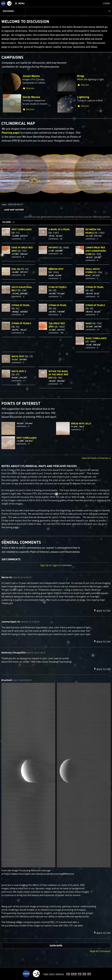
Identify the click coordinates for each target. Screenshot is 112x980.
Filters (7, 222)
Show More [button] (56, 946)
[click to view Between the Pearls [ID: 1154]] (27, 187)
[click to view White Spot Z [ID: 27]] (52, 163)
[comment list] (56, 755)
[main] (56, 490)
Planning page (10, 133)
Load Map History (14, 210)
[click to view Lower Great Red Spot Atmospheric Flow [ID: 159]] (39, 183)
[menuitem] (20, 3)
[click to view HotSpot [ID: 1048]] (41, 172)
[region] (56, 174)
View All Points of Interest (96, 458)
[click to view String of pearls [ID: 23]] (93, 186)
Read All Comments (100, 951)
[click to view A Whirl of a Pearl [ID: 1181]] (102, 186)
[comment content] (56, 594)
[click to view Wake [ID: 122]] (31, 181)
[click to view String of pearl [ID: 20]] (87, 186)
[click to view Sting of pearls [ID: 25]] (52, 187)
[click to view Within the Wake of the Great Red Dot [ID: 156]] (33, 183)
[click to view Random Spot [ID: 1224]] (99, 167)
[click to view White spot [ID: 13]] (28, 169)
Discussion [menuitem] (8, 11)
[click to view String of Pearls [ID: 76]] (64, 186)
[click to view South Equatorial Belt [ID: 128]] (22, 177)
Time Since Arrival (54, 974)
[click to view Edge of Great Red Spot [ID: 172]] (38, 181)
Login (55, 565)
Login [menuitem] (106, 3)
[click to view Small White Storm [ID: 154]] (66, 158)
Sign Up (44, 565)
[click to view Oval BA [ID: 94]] (10, 182)
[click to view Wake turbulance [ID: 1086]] (33, 178)
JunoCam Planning (92, 217)
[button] (102, 610)
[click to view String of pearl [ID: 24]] (6, 186)
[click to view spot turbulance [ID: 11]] (36, 178)
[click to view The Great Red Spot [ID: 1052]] (34, 181)
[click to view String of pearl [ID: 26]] (75, 187)
